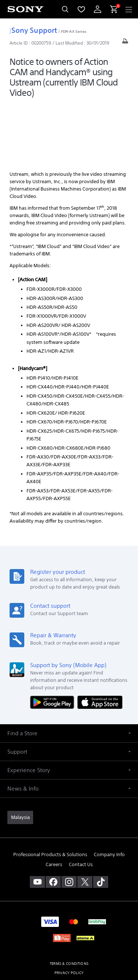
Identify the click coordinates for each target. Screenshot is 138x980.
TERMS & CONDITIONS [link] (69, 902)
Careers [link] (54, 803)
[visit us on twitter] (85, 821)
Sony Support (33, 30)
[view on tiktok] (101, 821)
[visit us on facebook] (53, 821)
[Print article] (125, 43)
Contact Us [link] (81, 803)
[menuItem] (81, 9)
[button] (69, 672)
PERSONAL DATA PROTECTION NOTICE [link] (69, 921)
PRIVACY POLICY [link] (69, 912)
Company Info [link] (109, 793)
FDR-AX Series (74, 31)
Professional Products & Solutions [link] (50, 793)
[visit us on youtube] (37, 821)
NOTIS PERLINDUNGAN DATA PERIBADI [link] (69, 930)
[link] (20, 756)
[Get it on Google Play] (54, 640)
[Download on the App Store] (100, 640)
